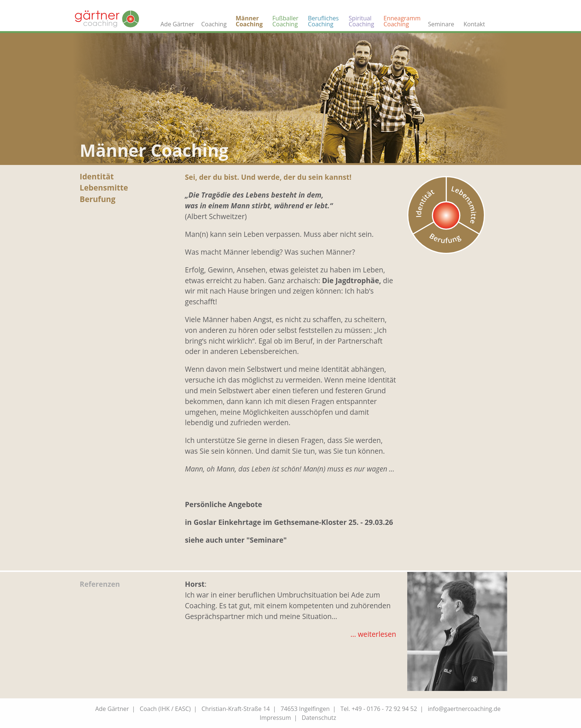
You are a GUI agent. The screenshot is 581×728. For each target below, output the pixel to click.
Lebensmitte (104, 188)
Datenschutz (319, 718)
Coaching (214, 24)
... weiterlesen (373, 634)
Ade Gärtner (177, 24)
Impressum (275, 718)
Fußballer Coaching (285, 21)
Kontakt (474, 24)
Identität (97, 176)
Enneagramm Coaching (402, 21)
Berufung (98, 199)
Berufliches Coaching (323, 21)
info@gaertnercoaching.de (464, 709)
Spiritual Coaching (361, 21)
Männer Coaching (249, 21)
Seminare (441, 24)
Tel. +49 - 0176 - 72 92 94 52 (379, 709)
